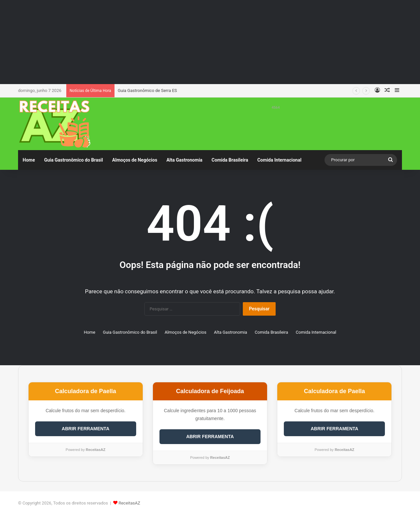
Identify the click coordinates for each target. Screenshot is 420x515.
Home (29, 160)
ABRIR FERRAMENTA (85, 429)
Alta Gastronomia (184, 160)
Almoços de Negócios (135, 160)
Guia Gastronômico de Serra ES (147, 90)
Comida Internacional (279, 160)
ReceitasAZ (129, 503)
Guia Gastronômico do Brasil (73, 160)
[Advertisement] (210, 41)
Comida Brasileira (230, 160)
